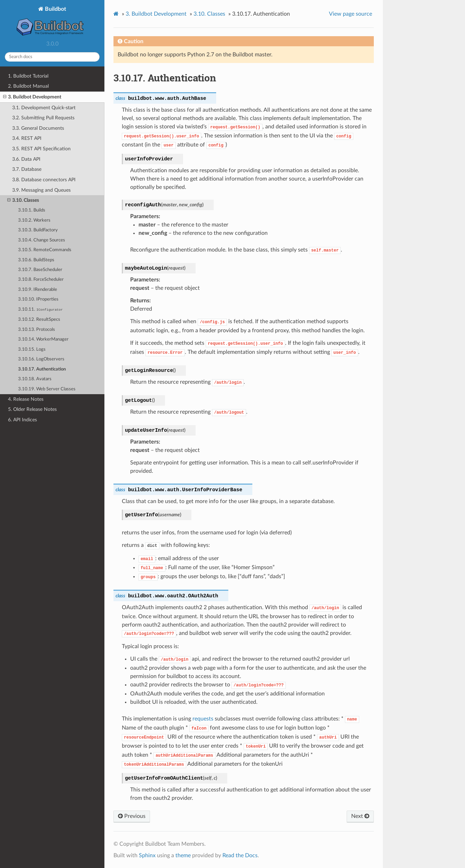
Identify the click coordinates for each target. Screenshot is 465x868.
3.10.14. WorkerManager (43, 339)
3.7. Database (27, 169)
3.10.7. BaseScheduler (40, 270)
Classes (209, 14)
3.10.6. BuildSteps (36, 260)
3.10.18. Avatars (35, 379)
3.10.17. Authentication (42, 369)
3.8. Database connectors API (44, 180)
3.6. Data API (26, 159)
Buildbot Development (156, 14)
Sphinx (147, 855)
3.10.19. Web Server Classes (47, 389)
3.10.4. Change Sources (42, 240)
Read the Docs (240, 855)
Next (360, 816)
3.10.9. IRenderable (38, 290)
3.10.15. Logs (32, 349)
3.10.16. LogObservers (41, 359)
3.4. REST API (27, 138)
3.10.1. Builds (32, 210)
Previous (132, 816)
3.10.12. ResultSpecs (39, 320)
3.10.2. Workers (34, 220)
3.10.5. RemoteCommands (45, 250)
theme (183, 855)
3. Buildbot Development (32, 97)
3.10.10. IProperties (38, 299)
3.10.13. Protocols (37, 330)
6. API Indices (22, 420)
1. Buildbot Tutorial (28, 76)
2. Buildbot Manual (28, 86)
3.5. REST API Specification (41, 149)
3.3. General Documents (38, 128)
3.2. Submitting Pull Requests (43, 118)
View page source (350, 14)
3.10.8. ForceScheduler (41, 280)
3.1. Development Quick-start (44, 108)
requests (203, 719)
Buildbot (52, 22)
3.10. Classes (23, 200)
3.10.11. (40, 309)
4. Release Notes (26, 399)
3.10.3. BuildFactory (38, 230)
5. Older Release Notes (32, 409)
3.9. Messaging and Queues (41, 190)
